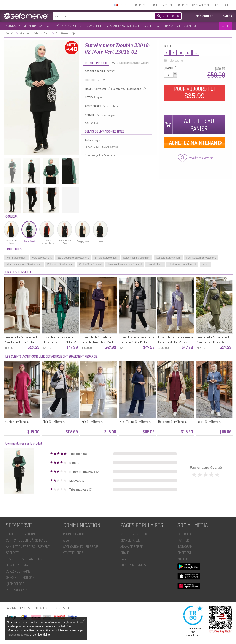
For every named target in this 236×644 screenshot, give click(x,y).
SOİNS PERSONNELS (133, 565)
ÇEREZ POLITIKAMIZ (18, 571)
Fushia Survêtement (17, 422)
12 (188, 53)
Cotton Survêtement (90, 264)
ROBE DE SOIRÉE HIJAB (135, 534)
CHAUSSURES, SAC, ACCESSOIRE (124, 26)
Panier (227, 16)
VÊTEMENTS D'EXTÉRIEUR (70, 26)
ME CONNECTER (140, 5)
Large (205, 264)
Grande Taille (155, 264)
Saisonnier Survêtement (137, 258)
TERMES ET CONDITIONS (21, 534)
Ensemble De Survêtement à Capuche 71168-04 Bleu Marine (137, 342)
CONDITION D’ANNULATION (131, 63)
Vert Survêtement (42, 258)
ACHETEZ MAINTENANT (194, 143)
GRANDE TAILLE (95, 26)
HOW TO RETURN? (17, 565)
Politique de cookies (18, 635)
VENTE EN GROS (73, 553)
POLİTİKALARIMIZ (16, 590)
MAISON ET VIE (173, 26)
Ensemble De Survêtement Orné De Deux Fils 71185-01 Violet (98, 342)
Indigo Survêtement (209, 422)
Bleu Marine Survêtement (135, 422)
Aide (66, 540)
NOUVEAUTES (13, 26)
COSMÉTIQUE (191, 26)
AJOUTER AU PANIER (199, 125)
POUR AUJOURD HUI (194, 93)
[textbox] (102, 16)
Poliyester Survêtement (60, 264)
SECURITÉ (12, 553)
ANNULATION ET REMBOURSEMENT (28, 547)
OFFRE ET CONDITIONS (20, 577)
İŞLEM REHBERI (15, 584)
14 (196, 53)
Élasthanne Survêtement (182, 264)
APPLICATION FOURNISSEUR (81, 547)
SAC (123, 559)
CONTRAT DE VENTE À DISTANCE (27, 540)
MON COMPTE (205, 16)
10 (181, 53)
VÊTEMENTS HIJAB (34, 26)
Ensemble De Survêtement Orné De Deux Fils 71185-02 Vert (59, 342)
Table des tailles (173, 61)
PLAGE (158, 26)
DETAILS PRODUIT (96, 63)
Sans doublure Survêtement (73, 258)
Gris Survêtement (92, 422)
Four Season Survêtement (201, 258)
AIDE (228, 5)
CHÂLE (125, 553)
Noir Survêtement (16, 258)
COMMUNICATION (74, 534)
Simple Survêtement (106, 258)
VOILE (50, 26)
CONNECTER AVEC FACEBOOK (194, 5)
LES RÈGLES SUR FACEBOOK (24, 559)
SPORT (148, 26)
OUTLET (225, 26)
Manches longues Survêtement (24, 264)
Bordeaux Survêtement (173, 422)
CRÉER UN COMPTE (163, 5)
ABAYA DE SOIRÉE (131, 547)
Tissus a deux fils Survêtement (125, 264)
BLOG (217, 5)
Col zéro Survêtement (168, 258)
